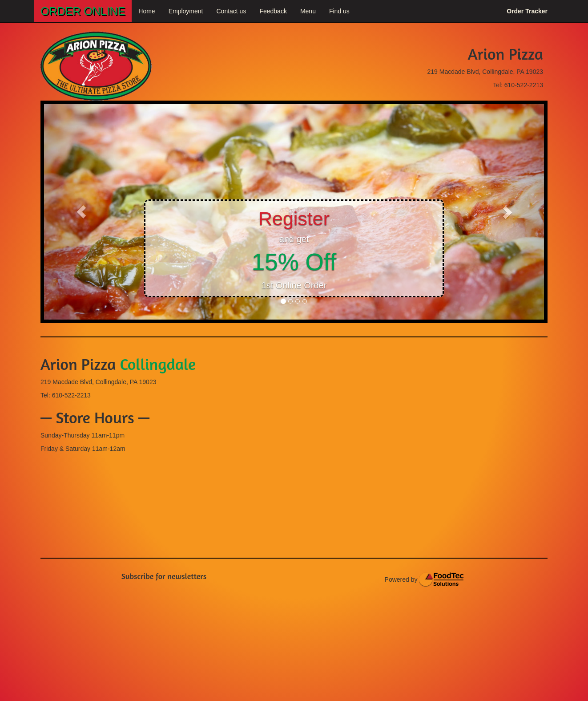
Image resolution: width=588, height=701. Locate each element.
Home (147, 11)
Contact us (231, 11)
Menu (308, 11)
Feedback (273, 11)
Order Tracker (527, 11)
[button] (82, 212)
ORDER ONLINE (83, 11)
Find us (339, 11)
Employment (186, 11)
